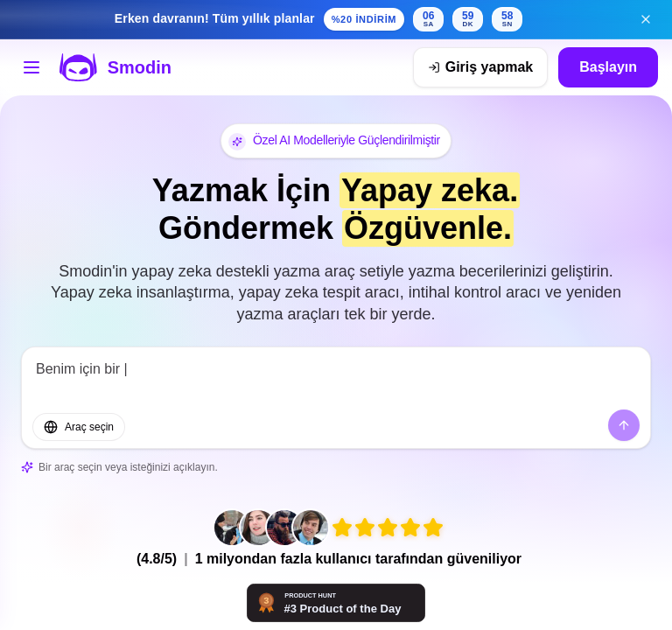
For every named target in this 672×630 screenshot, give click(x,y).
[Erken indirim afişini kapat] (646, 19)
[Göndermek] (624, 425)
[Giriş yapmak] (481, 67)
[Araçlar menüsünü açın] (31, 67)
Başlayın (608, 67)
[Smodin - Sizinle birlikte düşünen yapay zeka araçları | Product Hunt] (336, 603)
